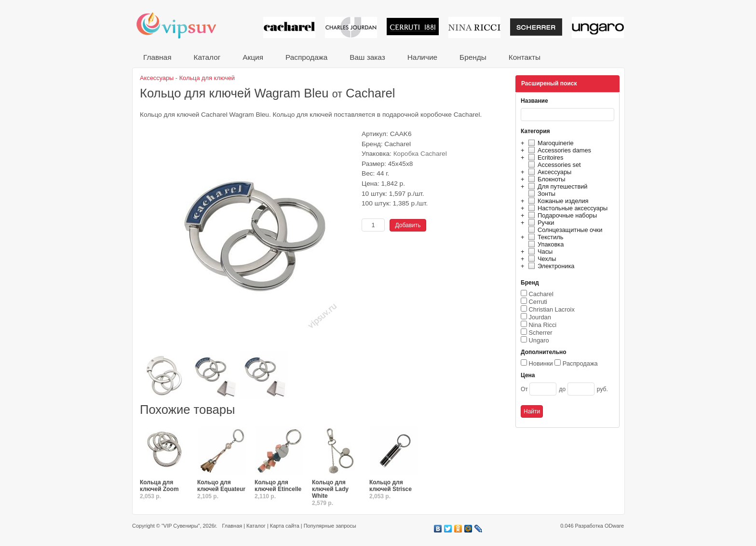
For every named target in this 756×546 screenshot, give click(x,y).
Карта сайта (285, 526)
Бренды (473, 57)
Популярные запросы (330, 526)
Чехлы (541, 259)
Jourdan (540, 317)
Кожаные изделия (557, 201)
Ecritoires (544, 157)
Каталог (207, 57)
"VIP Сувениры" (181, 526)
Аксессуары (548, 172)
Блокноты (546, 179)
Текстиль (545, 237)
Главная (157, 57)
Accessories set (553, 165)
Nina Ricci (543, 325)
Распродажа (306, 57)
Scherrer (541, 333)
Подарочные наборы (561, 215)
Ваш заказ (367, 57)
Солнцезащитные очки (564, 230)
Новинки (541, 363)
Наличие (422, 57)
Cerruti (538, 302)
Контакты (525, 57)
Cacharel (541, 294)
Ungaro (539, 340)
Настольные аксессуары (567, 208)
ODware (614, 526)
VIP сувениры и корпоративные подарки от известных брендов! (183, 25)
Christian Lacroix (552, 309)
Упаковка (545, 244)
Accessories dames (558, 150)
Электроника (550, 266)
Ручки (540, 223)
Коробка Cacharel (420, 154)
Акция (253, 57)
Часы (539, 252)
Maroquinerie (550, 143)
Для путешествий (557, 186)
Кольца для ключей (207, 78)
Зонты (540, 194)
